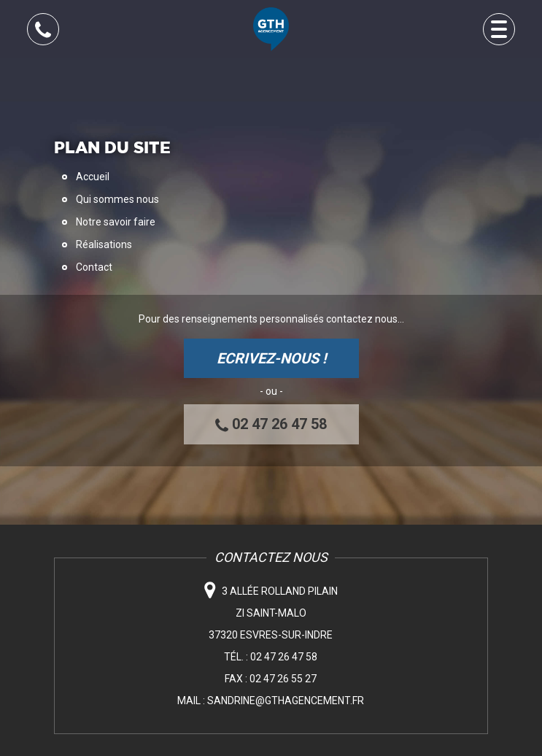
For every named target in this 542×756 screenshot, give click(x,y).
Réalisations (104, 244)
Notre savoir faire (116, 222)
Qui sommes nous (117, 199)
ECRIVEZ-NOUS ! (271, 358)
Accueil (93, 177)
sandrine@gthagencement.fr (286, 701)
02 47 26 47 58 (271, 424)
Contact (94, 267)
